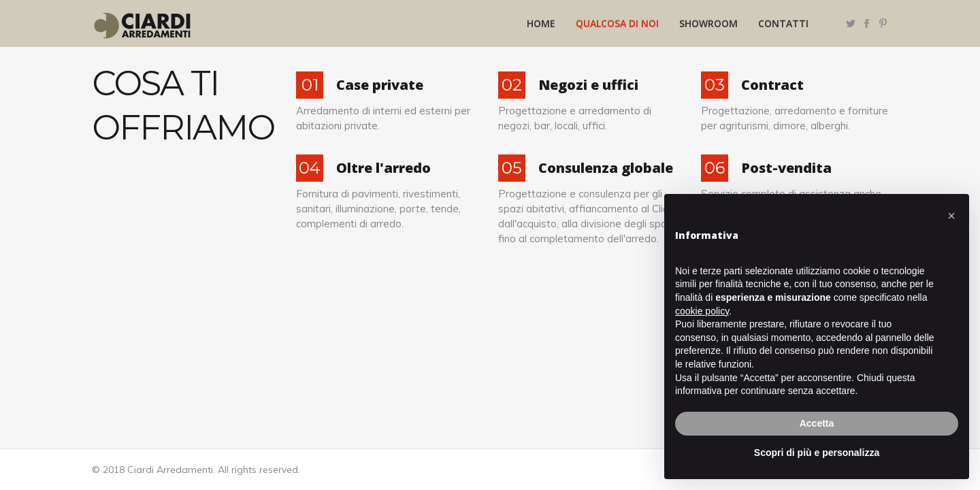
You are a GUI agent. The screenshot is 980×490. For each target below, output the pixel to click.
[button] (951, 216)
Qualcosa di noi (617, 23)
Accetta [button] (817, 423)
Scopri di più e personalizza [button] (817, 453)
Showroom (708, 23)
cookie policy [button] (702, 311)
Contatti (783, 23)
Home (541, 23)
